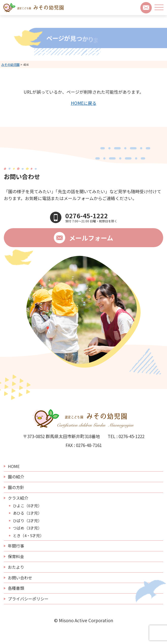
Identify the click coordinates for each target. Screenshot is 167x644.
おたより (16, 567)
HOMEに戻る (84, 103)
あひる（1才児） (27, 513)
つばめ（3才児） (27, 528)
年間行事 (16, 546)
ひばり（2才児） (27, 521)
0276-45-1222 (131, 436)
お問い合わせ (20, 578)
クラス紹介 (18, 498)
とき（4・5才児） (28, 536)
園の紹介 (16, 477)
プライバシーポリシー (28, 599)
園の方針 (16, 487)
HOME (14, 466)
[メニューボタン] (159, 7)
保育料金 (16, 556)
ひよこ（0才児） (27, 506)
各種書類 (16, 588)
